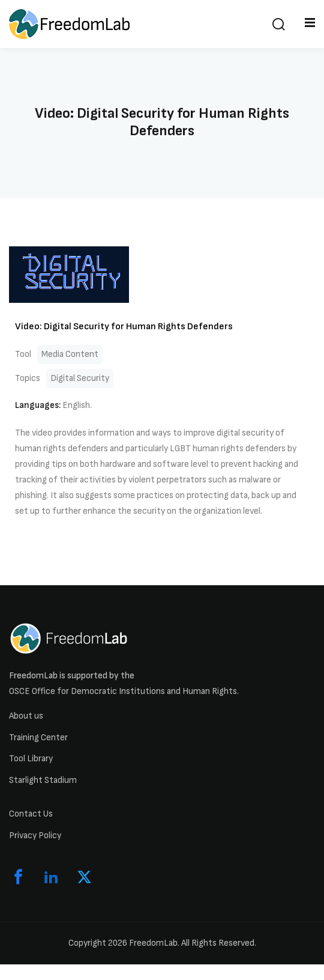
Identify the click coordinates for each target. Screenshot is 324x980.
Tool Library (31, 759)
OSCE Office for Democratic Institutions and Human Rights (123, 691)
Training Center (38, 738)
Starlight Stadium (43, 780)
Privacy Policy (35, 835)
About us (26, 716)
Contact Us (31, 814)
